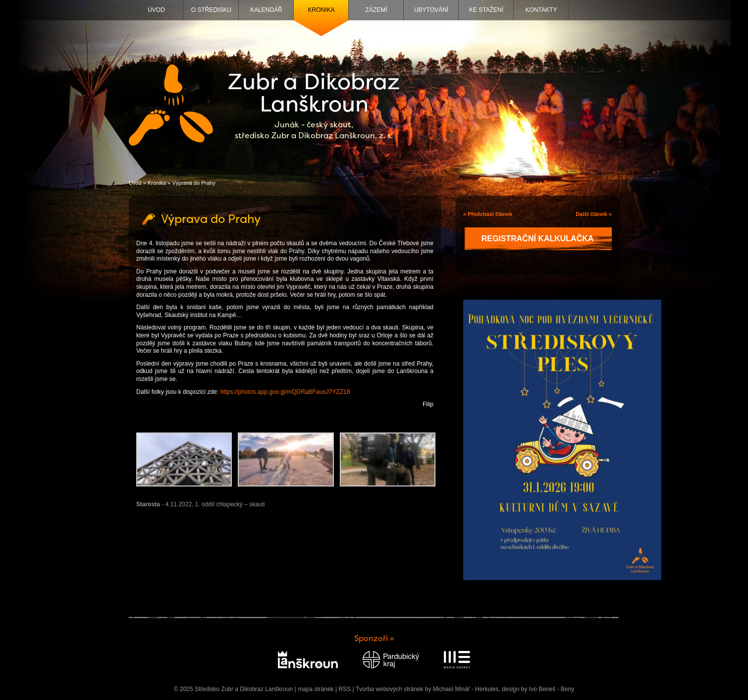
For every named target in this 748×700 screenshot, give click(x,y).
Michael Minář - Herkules (466, 689)
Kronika (321, 10)
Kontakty (541, 10)
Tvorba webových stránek (390, 689)
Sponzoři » (374, 638)
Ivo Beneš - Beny (552, 689)
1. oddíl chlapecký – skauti (230, 504)
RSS (345, 689)
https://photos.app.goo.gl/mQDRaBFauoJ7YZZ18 (285, 392)
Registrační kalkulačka (538, 239)
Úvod (156, 10)
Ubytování (431, 10)
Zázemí (376, 10)
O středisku (211, 10)
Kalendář (266, 10)
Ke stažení (486, 10)
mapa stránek (316, 689)
